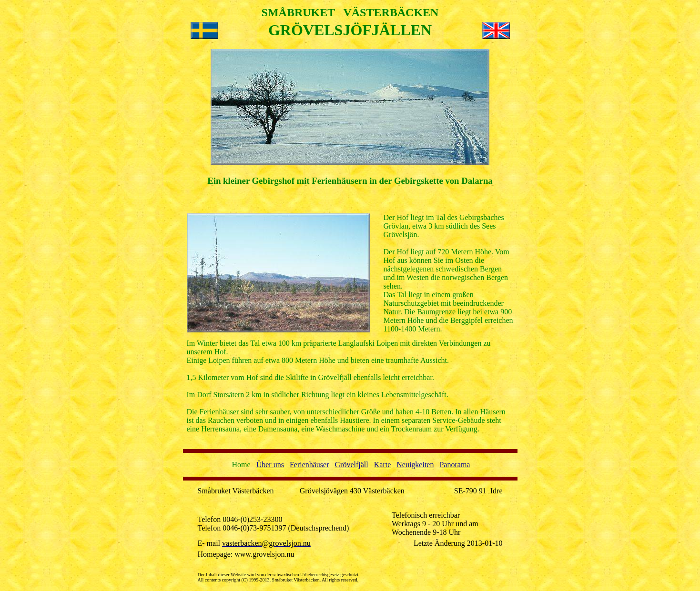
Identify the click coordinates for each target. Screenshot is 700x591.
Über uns (270, 465)
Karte (383, 465)
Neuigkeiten (415, 465)
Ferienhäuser (309, 465)
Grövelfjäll (352, 465)
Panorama (455, 465)
